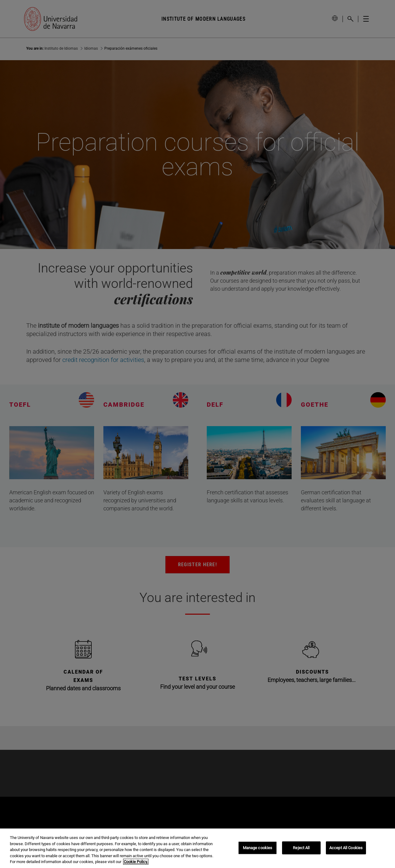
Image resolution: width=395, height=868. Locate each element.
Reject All (301, 848)
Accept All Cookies (346, 848)
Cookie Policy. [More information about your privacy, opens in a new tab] (136, 862)
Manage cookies (258, 848)
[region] (197, 848)
